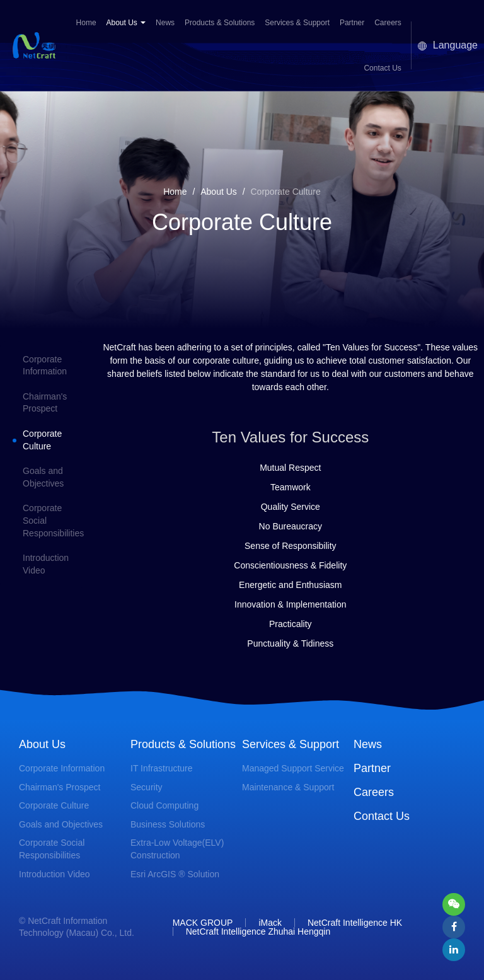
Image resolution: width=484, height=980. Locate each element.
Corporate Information (62, 768)
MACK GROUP (203, 923)
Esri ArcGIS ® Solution (175, 874)
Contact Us (382, 68)
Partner (352, 23)
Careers (388, 23)
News (165, 23)
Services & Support (297, 23)
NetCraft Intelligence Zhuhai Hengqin (258, 931)
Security (147, 787)
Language (448, 45)
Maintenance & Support (288, 787)
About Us (126, 23)
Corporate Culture (54, 805)
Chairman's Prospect (60, 787)
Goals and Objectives (61, 824)
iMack (270, 923)
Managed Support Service (293, 768)
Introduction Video (55, 874)
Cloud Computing (164, 805)
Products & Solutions (220, 23)
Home (86, 23)
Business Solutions (168, 824)
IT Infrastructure (162, 768)
